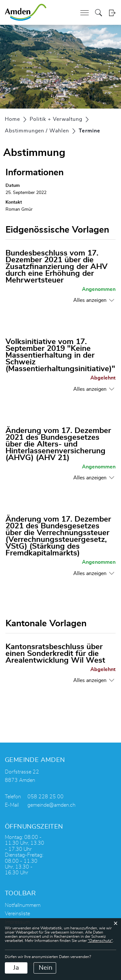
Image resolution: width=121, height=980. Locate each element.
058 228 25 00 (45, 797)
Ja (16, 968)
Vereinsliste (17, 914)
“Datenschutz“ (100, 941)
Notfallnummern (23, 905)
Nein (45, 968)
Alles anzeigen (90, 300)
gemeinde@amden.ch (51, 805)
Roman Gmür (19, 209)
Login (112, 13)
